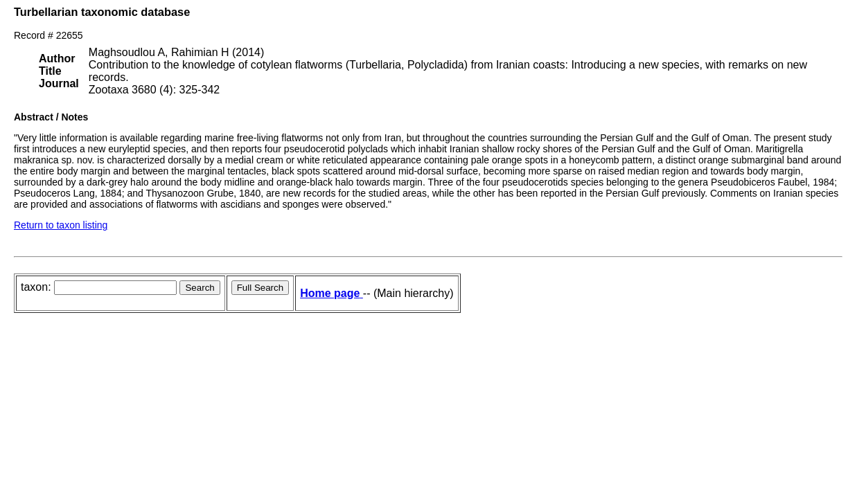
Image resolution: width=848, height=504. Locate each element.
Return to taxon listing (61, 225)
